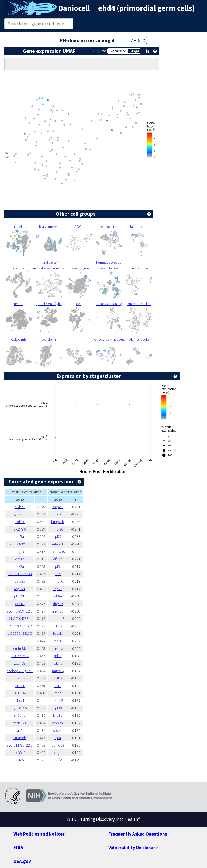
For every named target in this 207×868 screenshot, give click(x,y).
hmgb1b (58, 522)
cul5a (20, 536)
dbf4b (20, 559)
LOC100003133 (20, 574)
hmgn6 (58, 581)
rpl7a (58, 656)
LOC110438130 (20, 633)
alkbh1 (20, 507)
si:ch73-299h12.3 (20, 611)
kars (58, 686)
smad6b (20, 738)
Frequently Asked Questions (138, 834)
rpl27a (58, 663)
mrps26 (58, 671)
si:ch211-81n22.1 (20, 745)
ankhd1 (58, 611)
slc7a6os (58, 552)
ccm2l (20, 604)
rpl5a (58, 566)
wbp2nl (58, 723)
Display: (100, 51)
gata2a (20, 581)
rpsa (58, 693)
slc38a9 (20, 753)
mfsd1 (20, 686)
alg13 (20, 552)
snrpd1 (58, 507)
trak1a (20, 730)
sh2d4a (20, 715)
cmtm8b (20, 648)
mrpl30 (58, 529)
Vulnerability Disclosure (133, 848)
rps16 (58, 514)
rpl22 (58, 536)
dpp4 (20, 700)
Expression (118, 51)
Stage (134, 51)
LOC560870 (20, 656)
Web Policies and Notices (39, 834)
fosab (58, 633)
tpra (58, 738)
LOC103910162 (20, 626)
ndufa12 (58, 618)
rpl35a (58, 626)
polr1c (20, 522)
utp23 (58, 589)
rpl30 (58, 708)
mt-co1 (58, 544)
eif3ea (58, 559)
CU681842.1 (20, 693)
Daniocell (74, 8)
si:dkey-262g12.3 (20, 671)
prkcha (20, 678)
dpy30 (58, 604)
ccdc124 (20, 723)
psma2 (58, 700)
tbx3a (20, 566)
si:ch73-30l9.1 (20, 544)
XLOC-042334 (20, 618)
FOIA (18, 848)
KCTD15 (20, 641)
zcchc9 (20, 663)
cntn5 (20, 760)
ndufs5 (58, 760)
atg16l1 (20, 589)
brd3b (58, 715)
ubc (58, 574)
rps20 (58, 641)
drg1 (58, 753)
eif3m (58, 596)
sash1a (58, 648)
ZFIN (138, 40)
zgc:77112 (20, 514)
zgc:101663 (20, 708)
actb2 (58, 678)
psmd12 (58, 745)
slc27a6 (20, 529)
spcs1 (58, 730)
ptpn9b (20, 596)
